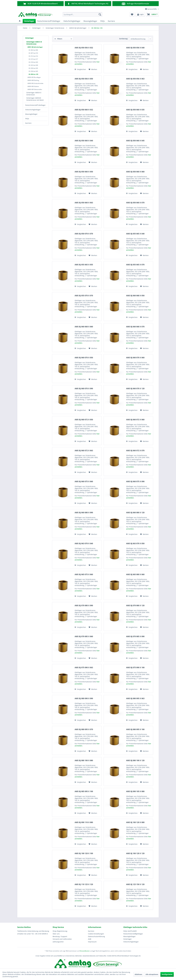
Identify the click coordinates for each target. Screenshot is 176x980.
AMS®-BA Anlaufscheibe (35, 83)
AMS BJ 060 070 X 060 (135, 358)
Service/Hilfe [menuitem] (151, 9)
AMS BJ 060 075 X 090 (135, 482)
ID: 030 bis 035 (33, 68)
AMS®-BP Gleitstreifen (35, 89)
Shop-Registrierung (60, 931)
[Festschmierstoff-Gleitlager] (49, 21)
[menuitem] (82, 14)
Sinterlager (29, 38)
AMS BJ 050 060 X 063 (84, 203)
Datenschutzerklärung (96, 936)
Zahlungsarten (58, 942)
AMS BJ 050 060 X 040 (84, 141)
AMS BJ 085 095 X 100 (84, 791)
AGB (90, 939)
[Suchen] (100, 14)
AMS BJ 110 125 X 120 (84, 884)
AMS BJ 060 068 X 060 (84, 327)
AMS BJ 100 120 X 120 (135, 853)
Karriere (28, 123)
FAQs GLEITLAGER (130, 931)
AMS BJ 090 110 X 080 (84, 822)
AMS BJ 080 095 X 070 (84, 729)
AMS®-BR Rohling (33, 80)
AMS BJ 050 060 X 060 (135, 172)
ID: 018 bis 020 (33, 62)
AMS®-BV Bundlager (34, 77)
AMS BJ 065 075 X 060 (84, 574)
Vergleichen (80, 69)
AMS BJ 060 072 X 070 (135, 451)
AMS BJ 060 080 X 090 (84, 513)
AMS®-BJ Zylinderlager (35, 47)
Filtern (58, 39)
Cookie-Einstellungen (96, 934)
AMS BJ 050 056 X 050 (84, 79)
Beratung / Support (60, 936)
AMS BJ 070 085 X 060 (84, 636)
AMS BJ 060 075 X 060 (84, 482)
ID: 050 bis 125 (33, 74)
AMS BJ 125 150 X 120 (135, 884)
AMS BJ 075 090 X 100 (135, 668)
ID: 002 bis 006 (33, 50)
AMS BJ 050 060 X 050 (84, 172)
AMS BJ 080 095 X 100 (135, 729)
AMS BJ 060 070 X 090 (84, 389)
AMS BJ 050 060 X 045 (135, 141)
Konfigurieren (167, 974)
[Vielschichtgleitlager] (72, 21)
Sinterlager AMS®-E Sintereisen (34, 94)
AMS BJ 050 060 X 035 (135, 110)
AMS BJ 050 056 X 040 (135, 48)
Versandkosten (85, 951)
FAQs (27, 119)
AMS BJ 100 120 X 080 (135, 822)
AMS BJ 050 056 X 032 (84, 48)
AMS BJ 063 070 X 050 (135, 544)
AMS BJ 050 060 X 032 (84, 110)
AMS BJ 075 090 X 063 (84, 668)
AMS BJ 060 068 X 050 (135, 296)
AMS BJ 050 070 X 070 (84, 234)
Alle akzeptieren (152, 974)
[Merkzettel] (132, 14)
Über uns (56, 934)
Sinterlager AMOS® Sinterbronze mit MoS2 (35, 99)
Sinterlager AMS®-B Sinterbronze (34, 43)
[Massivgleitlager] (90, 21)
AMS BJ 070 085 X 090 (135, 636)
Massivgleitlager (31, 114)
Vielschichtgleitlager (33, 110)
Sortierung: (124, 39)
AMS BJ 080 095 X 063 (135, 699)
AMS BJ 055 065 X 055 (84, 265)
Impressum (92, 942)
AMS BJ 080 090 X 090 (84, 699)
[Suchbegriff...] (82, 14)
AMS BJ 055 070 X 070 (84, 296)
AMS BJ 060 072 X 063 (84, 451)
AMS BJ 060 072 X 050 (84, 420)
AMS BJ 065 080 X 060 (135, 574)
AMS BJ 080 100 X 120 (135, 761)
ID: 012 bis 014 (33, 56)
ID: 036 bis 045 (33, 71)
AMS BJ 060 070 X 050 (84, 358)
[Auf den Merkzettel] (93, 69)
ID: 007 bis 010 (33, 53)
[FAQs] (103, 21)
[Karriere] (111, 21)
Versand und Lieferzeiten (62, 939)
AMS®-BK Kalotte (33, 86)
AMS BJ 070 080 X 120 (135, 606)
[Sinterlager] (29, 21)
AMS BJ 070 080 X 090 (84, 606)
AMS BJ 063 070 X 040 (84, 544)
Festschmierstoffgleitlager (133, 934)
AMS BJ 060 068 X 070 (135, 327)
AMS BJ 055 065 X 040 (135, 234)
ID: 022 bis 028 (33, 65)
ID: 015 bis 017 (33, 59)
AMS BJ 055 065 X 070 (135, 265)
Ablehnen (138, 974)
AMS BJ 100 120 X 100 (84, 853)
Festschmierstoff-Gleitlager (35, 105)
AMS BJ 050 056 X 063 (135, 79)
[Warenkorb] (152, 14)
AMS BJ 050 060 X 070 (135, 203)
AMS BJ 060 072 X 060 (135, 420)
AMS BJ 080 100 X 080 (84, 761)
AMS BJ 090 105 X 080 (135, 791)
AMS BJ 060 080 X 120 (135, 513)
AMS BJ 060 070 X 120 (135, 389)
